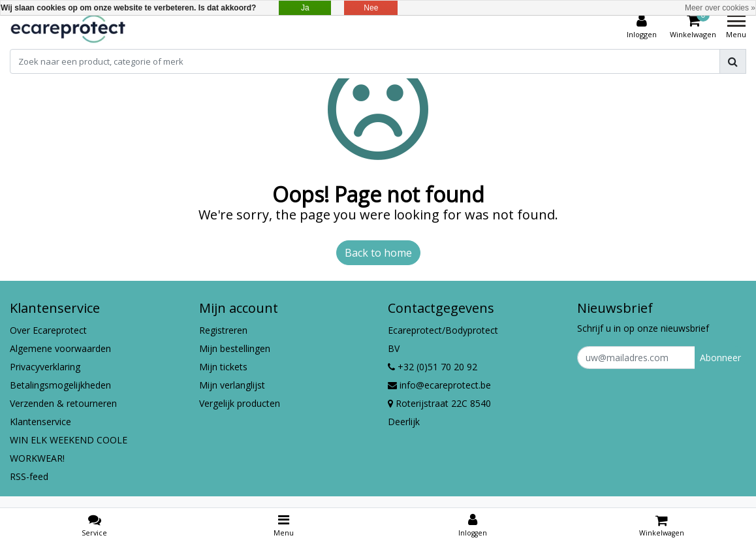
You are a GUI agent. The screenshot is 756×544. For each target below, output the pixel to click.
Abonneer (720, 358)
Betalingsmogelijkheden (60, 385)
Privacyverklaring (45, 367)
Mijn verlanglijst (232, 385)
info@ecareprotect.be (439, 385)
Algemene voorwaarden (60, 348)
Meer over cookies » (720, 8)
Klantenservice (40, 422)
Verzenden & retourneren (63, 403)
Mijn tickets (223, 367)
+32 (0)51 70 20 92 (433, 367)
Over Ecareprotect (48, 330)
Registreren (223, 330)
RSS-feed (29, 476)
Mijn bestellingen (235, 348)
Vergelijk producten (240, 403)
